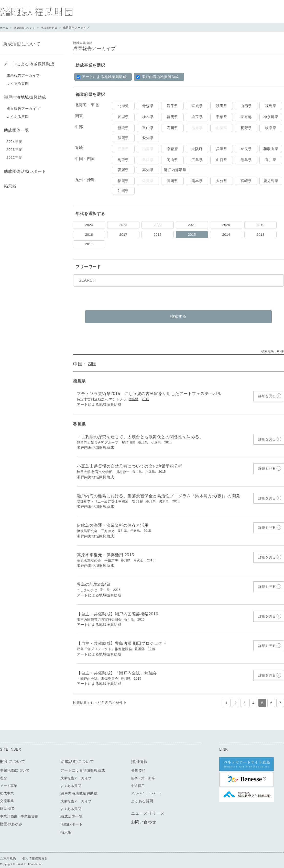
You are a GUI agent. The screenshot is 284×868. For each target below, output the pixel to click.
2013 (261, 235)
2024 (89, 225)
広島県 (197, 160)
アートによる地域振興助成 (102, 77)
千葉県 (222, 117)
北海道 (123, 106)
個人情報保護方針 (35, 853)
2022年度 (14, 155)
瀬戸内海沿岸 (175, 170)
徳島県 (246, 160)
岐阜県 (271, 128)
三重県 (123, 149)
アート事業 (9, 780)
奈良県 (246, 149)
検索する (179, 311)
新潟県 (123, 128)
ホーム (4, 28)
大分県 (222, 181)
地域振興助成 (53, 28)
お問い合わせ (144, 816)
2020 (226, 225)
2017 (123, 235)
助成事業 (7, 787)
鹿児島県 (271, 181)
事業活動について (15, 764)
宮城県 (197, 106)
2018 (89, 235)
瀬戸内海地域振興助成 (157, 77)
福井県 (197, 128)
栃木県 (148, 117)
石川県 (172, 128)
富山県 (148, 128)
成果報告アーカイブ (23, 74)
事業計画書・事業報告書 (19, 810)
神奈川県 (271, 117)
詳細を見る (267, 390)
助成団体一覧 (15, 128)
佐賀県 (148, 181)
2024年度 (14, 139)
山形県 (246, 106)
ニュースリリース (148, 807)
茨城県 (123, 117)
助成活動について (26, 28)
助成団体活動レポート (24, 168)
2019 (261, 225)
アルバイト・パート (147, 787)
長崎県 (172, 181)
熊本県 (197, 181)
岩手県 (172, 106)
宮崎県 (246, 181)
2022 (158, 225)
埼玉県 (197, 117)
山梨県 (222, 128)
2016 (158, 235)
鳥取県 (123, 160)
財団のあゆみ (11, 818)
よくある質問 (18, 82)
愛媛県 (123, 170)
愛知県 (148, 138)
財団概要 (7, 803)
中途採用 (138, 780)
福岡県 (123, 181)
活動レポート (72, 818)
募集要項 (138, 764)
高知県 (148, 170)
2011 (89, 244)
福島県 (271, 106)
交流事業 (7, 795)
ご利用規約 (8, 853)
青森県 (148, 106)
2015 (192, 235)
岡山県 (172, 160)
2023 (123, 225)
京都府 (172, 149)
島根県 (148, 160)
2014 (226, 235)
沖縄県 (123, 191)
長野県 (246, 128)
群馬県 (172, 117)
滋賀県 (148, 149)
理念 (3, 772)
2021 (192, 225)
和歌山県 (271, 149)
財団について (13, 756)
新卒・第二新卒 (143, 772)
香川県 (271, 160)
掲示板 (9, 182)
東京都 (246, 117)
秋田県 (222, 106)
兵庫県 (222, 149)
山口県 (222, 160)
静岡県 (123, 138)
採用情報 (139, 756)
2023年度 (14, 147)
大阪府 (197, 149)
